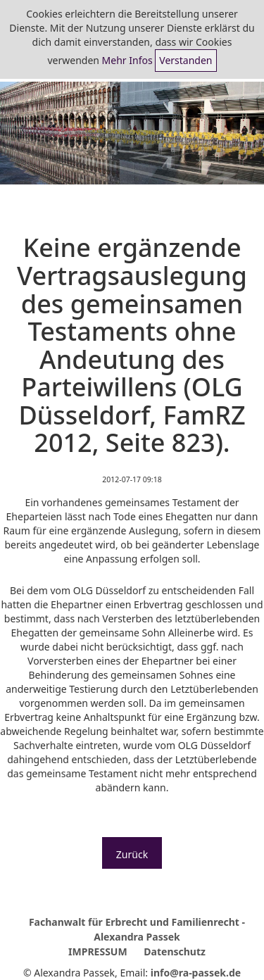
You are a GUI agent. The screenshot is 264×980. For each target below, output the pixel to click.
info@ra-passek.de (196, 973)
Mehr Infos (127, 60)
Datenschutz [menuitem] (175, 951)
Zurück (132, 854)
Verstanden (186, 60)
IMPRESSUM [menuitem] (98, 951)
